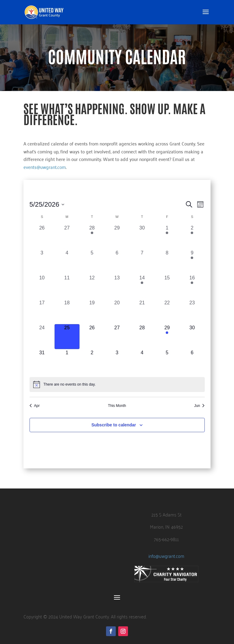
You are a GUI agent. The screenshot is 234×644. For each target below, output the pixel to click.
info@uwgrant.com (166, 556)
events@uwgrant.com (45, 167)
